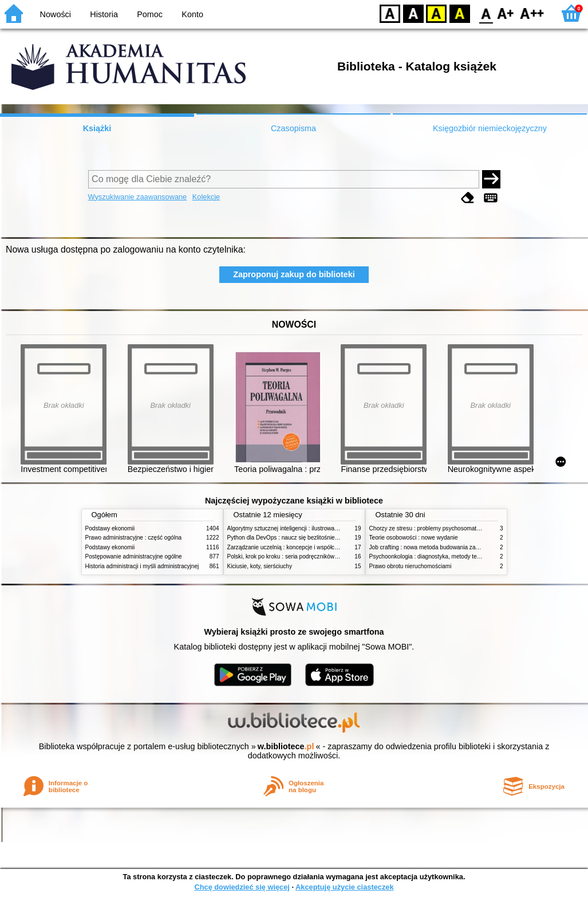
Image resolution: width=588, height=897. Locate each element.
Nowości (56, 14)
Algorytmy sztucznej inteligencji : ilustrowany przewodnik (299, 528)
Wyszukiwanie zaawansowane (138, 197)
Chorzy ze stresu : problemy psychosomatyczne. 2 (434, 528)
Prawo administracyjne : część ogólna (134, 538)
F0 (486, 13)
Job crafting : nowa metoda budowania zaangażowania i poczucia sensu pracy (469, 547)
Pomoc (150, 14)
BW (413, 13)
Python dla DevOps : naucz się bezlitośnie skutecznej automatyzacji (314, 538)
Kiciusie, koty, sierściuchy (260, 566)
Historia (104, 14)
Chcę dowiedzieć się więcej (242, 887)
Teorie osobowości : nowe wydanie (414, 538)
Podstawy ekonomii (110, 528)
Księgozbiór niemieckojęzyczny (490, 128)
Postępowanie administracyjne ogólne (134, 556)
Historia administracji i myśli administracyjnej (142, 566)
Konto (192, 14)
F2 (532, 13)
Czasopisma (293, 128)
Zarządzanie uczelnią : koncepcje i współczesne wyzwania (302, 547)
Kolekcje (206, 197)
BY (459, 13)
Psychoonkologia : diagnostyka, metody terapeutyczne (439, 556)
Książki (97, 128)
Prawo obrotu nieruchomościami (411, 566)
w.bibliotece (286, 746)
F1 (506, 13)
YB (436, 13)
